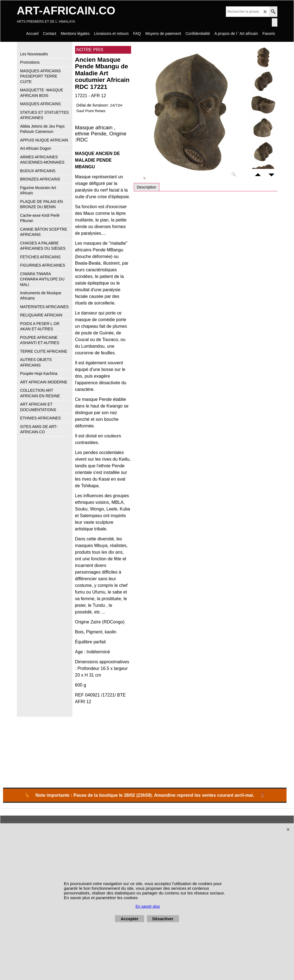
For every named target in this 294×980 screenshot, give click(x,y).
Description (147, 187)
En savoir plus (148, 906)
